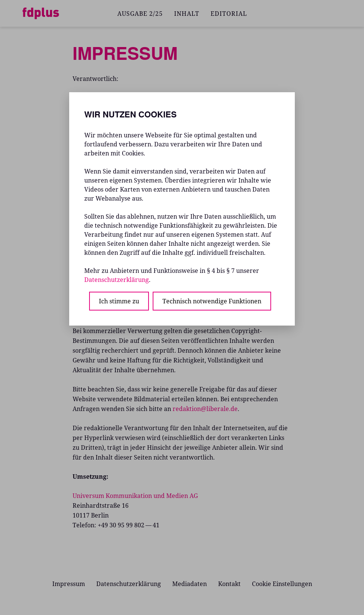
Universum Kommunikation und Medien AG (135, 496)
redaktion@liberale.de (205, 409)
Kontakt (229, 584)
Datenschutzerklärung (129, 584)
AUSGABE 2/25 (140, 14)
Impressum (69, 584)
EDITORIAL (229, 14)
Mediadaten (190, 584)
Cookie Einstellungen (282, 584)
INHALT (187, 14)
